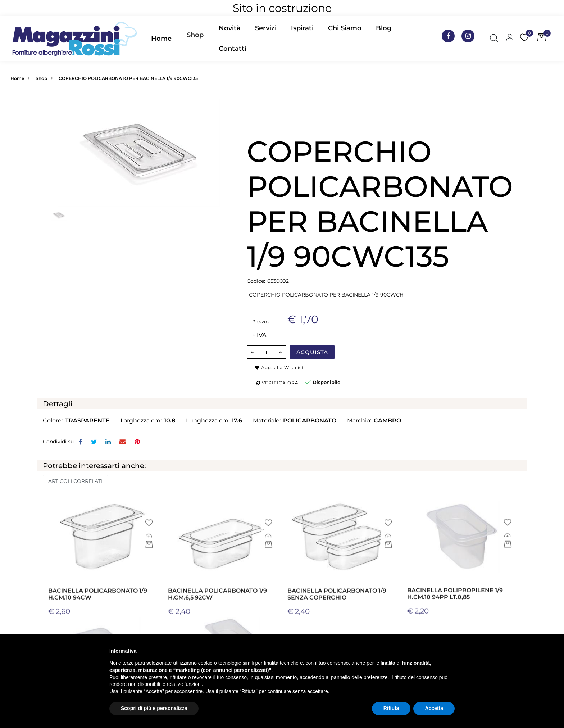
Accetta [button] (434, 708)
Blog (384, 28)
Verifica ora (278, 383)
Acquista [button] (312, 352)
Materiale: (267, 420)
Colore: (53, 420)
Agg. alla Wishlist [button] (279, 368)
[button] (195, 39)
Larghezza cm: (141, 420)
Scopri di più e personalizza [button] (154, 708)
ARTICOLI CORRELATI (75, 481)
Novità (230, 28)
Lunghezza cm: (208, 420)
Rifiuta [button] (391, 708)
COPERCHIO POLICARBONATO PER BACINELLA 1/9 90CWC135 (128, 78)
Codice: (256, 281)
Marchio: (359, 420)
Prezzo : (261, 322)
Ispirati (302, 28)
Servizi (266, 28)
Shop (195, 35)
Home (161, 39)
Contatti (233, 49)
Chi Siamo (345, 28)
